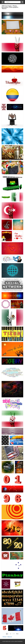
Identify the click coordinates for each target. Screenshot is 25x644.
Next (17, 634)
